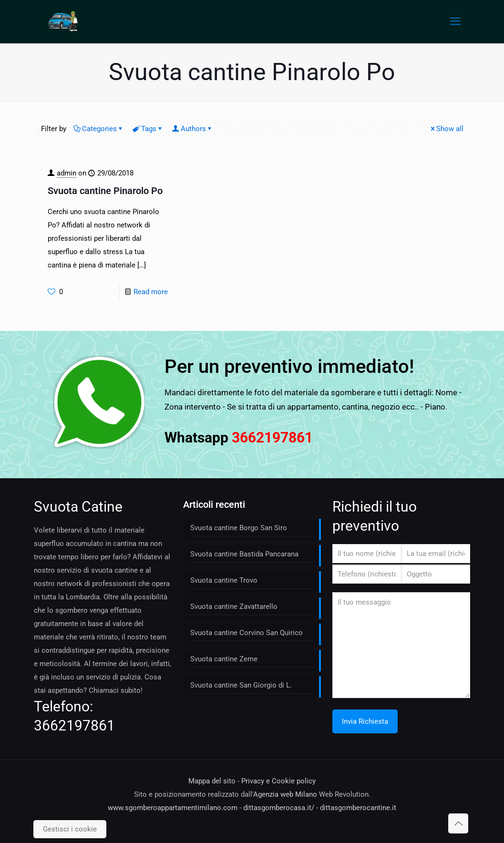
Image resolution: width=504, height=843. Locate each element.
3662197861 (74, 725)
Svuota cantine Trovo (224, 580)
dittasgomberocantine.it (358, 808)
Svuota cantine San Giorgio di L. (241, 685)
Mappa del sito (212, 781)
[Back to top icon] (458, 823)
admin (67, 173)
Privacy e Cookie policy (278, 781)
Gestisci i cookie (70, 829)
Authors (193, 129)
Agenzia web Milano (285, 794)
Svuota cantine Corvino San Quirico (247, 633)
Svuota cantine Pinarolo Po (105, 191)
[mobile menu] (455, 21)
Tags (148, 129)
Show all (446, 129)
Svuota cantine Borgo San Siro (239, 528)
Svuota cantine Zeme (224, 659)
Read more (151, 292)
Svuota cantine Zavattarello (234, 607)
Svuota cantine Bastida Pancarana (244, 554)
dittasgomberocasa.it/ (279, 808)
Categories (99, 129)
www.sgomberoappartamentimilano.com (173, 808)
